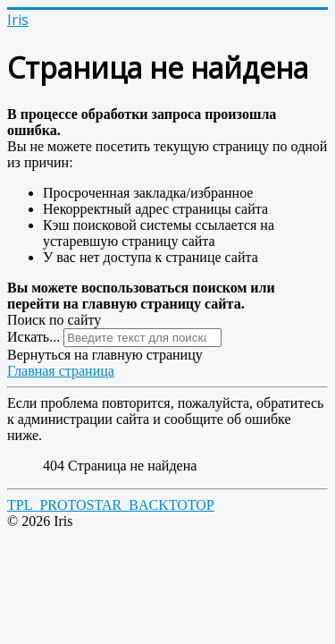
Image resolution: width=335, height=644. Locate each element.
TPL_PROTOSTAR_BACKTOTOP (111, 505)
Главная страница (61, 371)
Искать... (33, 337)
